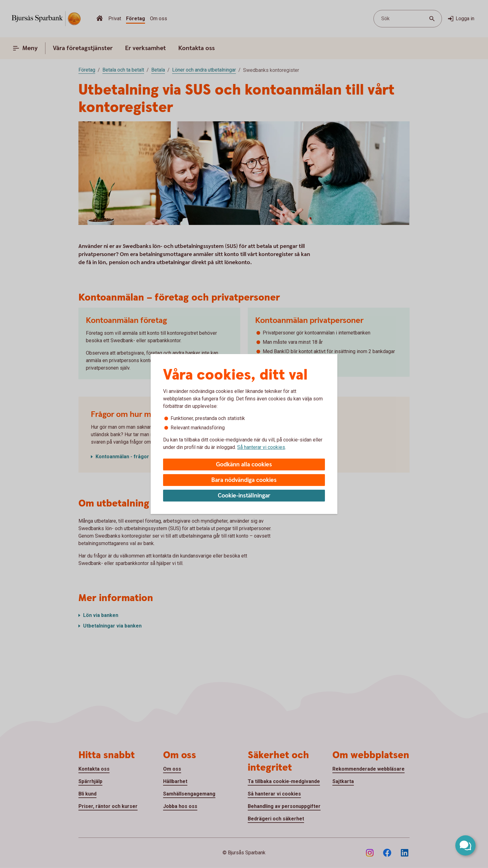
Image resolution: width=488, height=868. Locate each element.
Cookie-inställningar (244, 496)
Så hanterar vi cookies (261, 447)
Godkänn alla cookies (244, 465)
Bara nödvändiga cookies (244, 480)
